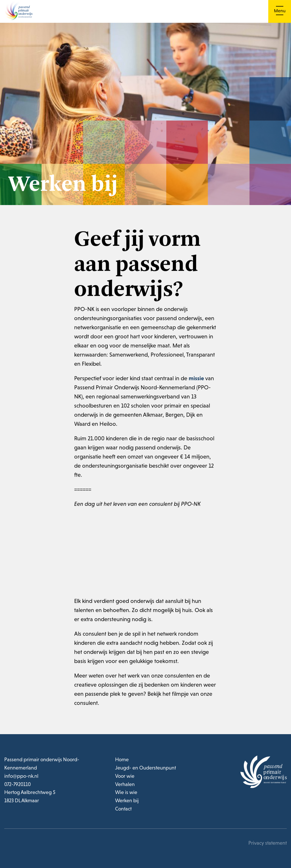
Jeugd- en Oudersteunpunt (145, 770)
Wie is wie (126, 794)
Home (122, 761)
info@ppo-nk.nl (21, 778)
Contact (123, 811)
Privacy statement (268, 845)
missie (196, 380)
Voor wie (125, 778)
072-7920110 (18, 786)
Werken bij (127, 802)
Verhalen (125, 786)
